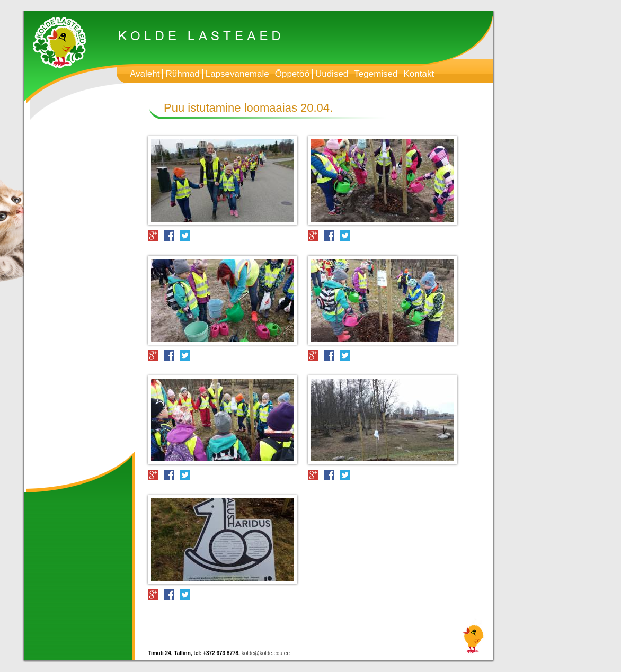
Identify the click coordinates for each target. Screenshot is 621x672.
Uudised (332, 74)
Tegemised (376, 74)
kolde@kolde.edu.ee (266, 653)
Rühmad (182, 74)
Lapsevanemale (237, 74)
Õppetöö (292, 74)
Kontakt (419, 74)
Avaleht (145, 74)
